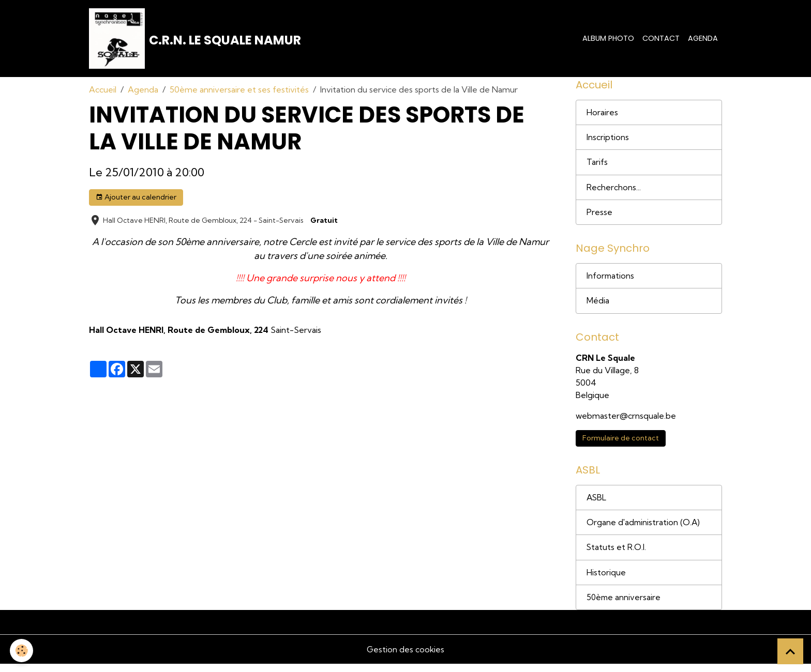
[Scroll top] (790, 651)
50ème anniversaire (624, 605)
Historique (606, 580)
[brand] (196, 39)
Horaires (602, 115)
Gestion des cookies (405, 658)
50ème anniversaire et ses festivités (239, 91)
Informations (611, 281)
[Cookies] (22, 651)
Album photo (608, 39)
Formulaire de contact (621, 444)
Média (598, 306)
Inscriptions (608, 140)
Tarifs (597, 165)
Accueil (103, 91)
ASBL (597, 504)
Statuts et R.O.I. (617, 555)
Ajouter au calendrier (136, 199)
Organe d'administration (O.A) (644, 529)
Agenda (703, 39)
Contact (661, 39)
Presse (599, 216)
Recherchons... (614, 191)
